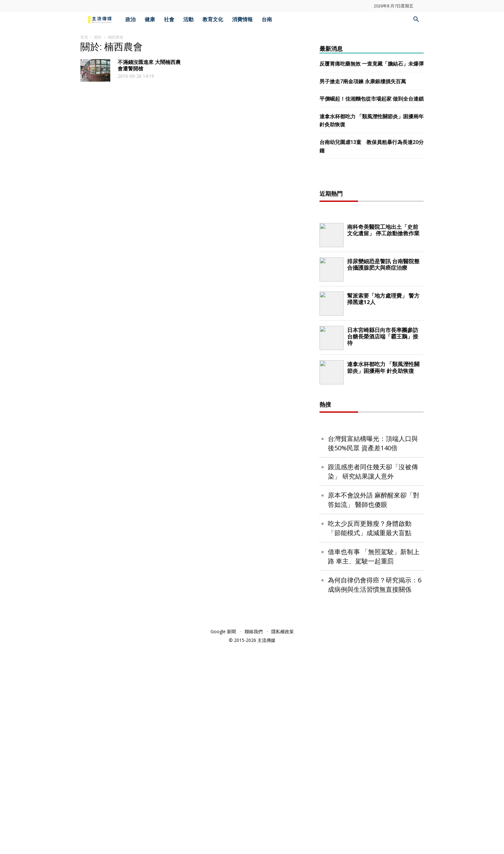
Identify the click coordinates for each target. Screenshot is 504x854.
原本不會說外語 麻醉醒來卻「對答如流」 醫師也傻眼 (374, 707)
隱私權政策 (283, 839)
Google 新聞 (223, 839)
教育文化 (213, 19)
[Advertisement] (372, 280)
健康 (150, 19)
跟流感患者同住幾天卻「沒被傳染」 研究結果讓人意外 (373, 679)
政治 (130, 19)
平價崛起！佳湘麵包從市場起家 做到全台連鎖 (372, 99)
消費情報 (242, 19)
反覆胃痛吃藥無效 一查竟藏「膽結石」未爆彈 (372, 64)
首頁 (84, 37)
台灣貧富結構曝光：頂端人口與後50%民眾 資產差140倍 (373, 651)
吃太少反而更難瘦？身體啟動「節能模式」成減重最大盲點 (370, 735)
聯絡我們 (254, 839)
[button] (416, 20)
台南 (267, 19)
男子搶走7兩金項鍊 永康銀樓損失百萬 (363, 81)
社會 (169, 19)
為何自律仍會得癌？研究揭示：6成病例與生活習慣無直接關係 (375, 792)
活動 (188, 19)
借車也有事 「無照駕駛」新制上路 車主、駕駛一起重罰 (374, 764)
